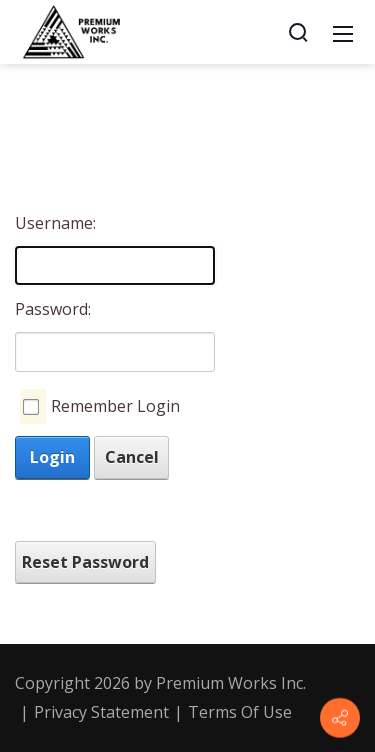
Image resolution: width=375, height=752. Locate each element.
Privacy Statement (101, 712)
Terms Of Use (240, 712)
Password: (52, 309)
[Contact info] (340, 718)
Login (52, 457)
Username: (52, 223)
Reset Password (85, 562)
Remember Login (115, 406)
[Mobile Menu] (343, 32)
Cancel (132, 457)
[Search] (298, 32)
